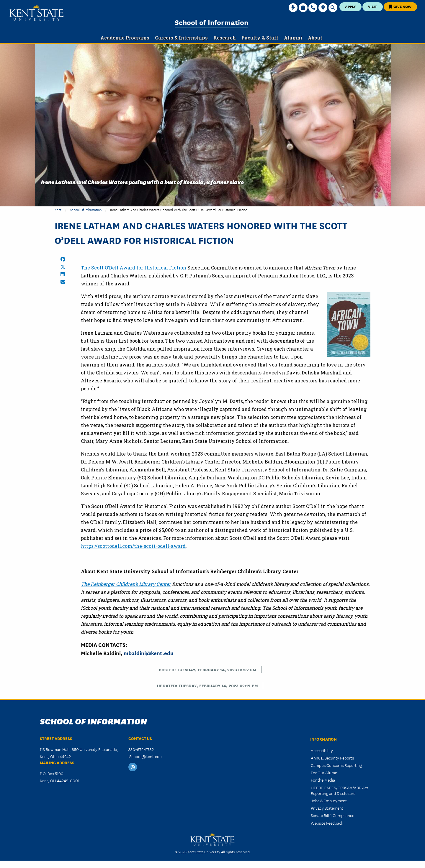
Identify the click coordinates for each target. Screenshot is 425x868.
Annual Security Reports (332, 758)
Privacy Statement (327, 808)
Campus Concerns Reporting (336, 765)
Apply (350, 6)
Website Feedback (327, 823)
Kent (58, 209)
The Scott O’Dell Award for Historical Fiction (134, 268)
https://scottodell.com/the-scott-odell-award (133, 546)
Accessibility (322, 750)
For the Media (323, 780)
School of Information (211, 22)
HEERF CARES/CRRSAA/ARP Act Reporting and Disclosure (340, 790)
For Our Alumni (325, 772)
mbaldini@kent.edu (149, 653)
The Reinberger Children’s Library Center (126, 584)
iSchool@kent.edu (145, 756)
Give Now (400, 6)
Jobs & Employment (329, 800)
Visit (372, 6)
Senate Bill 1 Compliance (332, 815)
